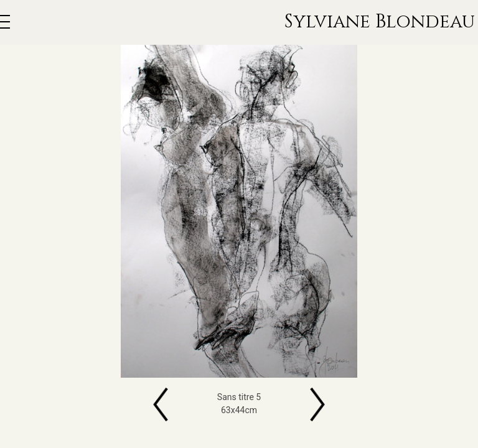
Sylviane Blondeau (380, 22)
